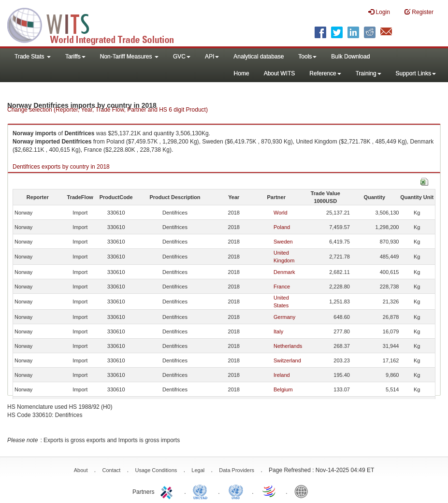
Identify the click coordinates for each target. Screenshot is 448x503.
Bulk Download (350, 57)
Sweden (283, 242)
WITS (97, 24)
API (212, 57)
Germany (284, 317)
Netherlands (288, 346)
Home (242, 73)
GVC (182, 57)
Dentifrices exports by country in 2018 (61, 167)
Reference (325, 73)
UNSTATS (236, 491)
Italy (278, 331)
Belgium (283, 389)
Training (369, 73)
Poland (282, 227)
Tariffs (75, 57)
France (282, 287)
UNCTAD (202, 491)
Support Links (416, 73)
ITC (168, 491)
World (281, 213)
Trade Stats (33, 57)
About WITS (280, 73)
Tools (307, 57)
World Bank (303, 491)
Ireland (282, 375)
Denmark (284, 272)
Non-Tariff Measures (129, 57)
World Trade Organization (270, 491)
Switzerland (287, 360)
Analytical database (259, 57)
